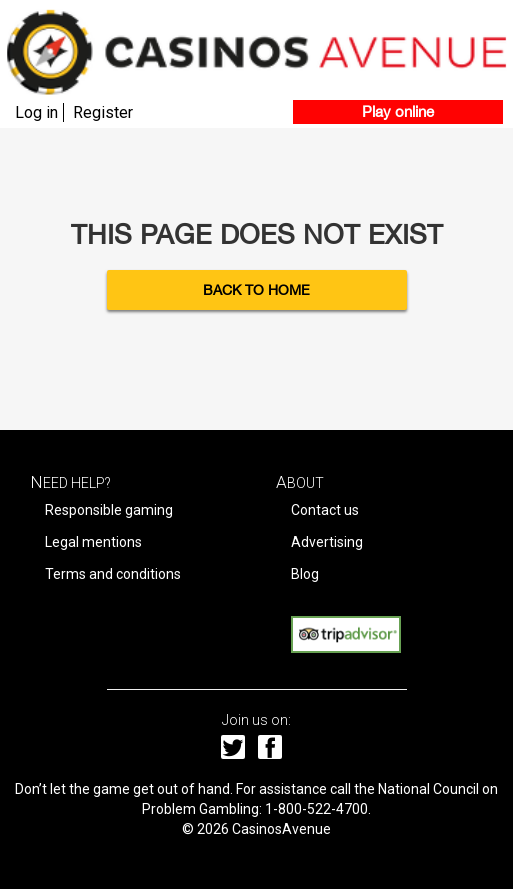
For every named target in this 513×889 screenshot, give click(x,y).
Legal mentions (93, 542)
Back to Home (256, 290)
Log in (36, 112)
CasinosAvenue (281, 829)
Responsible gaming (109, 510)
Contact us (325, 510)
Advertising (327, 542)
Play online (398, 111)
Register (103, 112)
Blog (305, 574)
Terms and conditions (113, 574)
